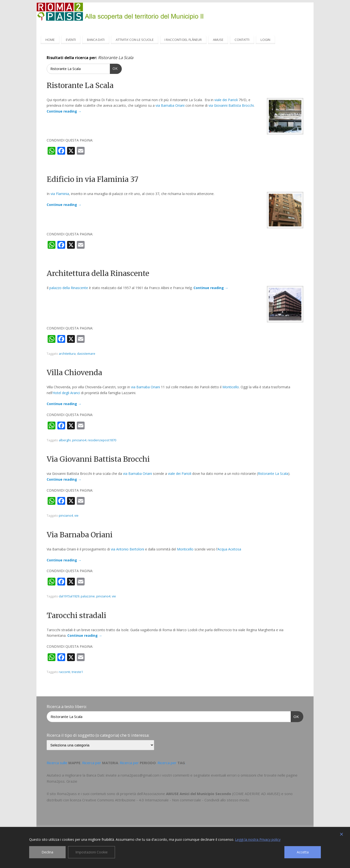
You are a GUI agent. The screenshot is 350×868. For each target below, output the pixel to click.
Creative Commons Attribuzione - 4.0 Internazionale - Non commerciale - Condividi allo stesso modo (166, 800)
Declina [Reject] (47, 852)
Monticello (231, 387)
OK (114, 68)
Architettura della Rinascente (98, 273)
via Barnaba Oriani (170, 105)
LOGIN (265, 40)
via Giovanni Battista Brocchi (231, 105)
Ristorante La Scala (80, 85)
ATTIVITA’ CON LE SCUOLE (135, 40)
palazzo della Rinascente (69, 288)
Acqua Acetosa (229, 549)
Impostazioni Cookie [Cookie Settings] (92, 852)
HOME (50, 40)
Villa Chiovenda (74, 372)
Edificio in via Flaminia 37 (92, 179)
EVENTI (71, 40)
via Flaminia (60, 194)
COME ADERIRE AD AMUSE (256, 794)
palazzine (88, 596)
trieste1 (77, 672)
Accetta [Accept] (303, 852)
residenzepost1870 (102, 440)
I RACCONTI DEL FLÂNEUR (183, 40)
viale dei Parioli (226, 100)
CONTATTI (242, 40)
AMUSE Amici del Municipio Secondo (199, 794)
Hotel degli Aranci (66, 393)
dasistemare (86, 354)
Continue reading (64, 111)
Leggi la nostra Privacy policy (258, 839)
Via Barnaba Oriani (80, 535)
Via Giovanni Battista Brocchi (98, 459)
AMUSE (218, 40)
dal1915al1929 (69, 596)
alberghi (65, 440)
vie (76, 516)
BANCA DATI (96, 40)
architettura (67, 354)
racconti (65, 672)
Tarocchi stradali (76, 615)
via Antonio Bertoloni (127, 549)
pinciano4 (79, 440)
